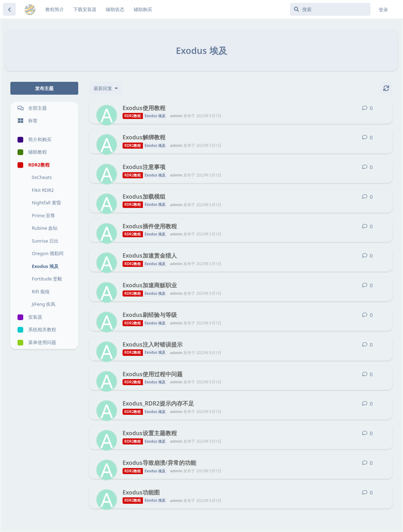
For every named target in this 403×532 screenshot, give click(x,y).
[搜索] (330, 9)
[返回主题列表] (9, 9)
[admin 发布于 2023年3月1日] (107, 115)
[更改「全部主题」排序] (106, 88)
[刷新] (386, 88)
